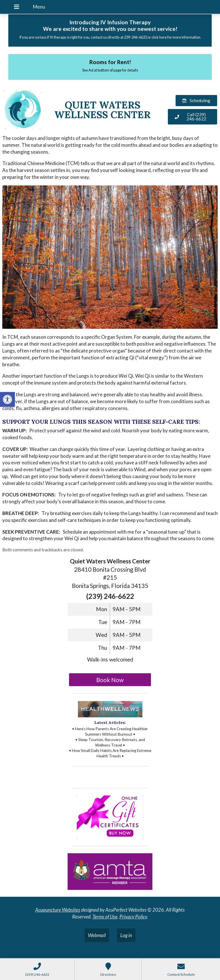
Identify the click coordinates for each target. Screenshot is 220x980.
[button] (7, 399)
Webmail (97, 935)
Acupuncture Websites (58, 910)
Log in (126, 935)
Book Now (110, 680)
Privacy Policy (133, 917)
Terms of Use (105, 917)
